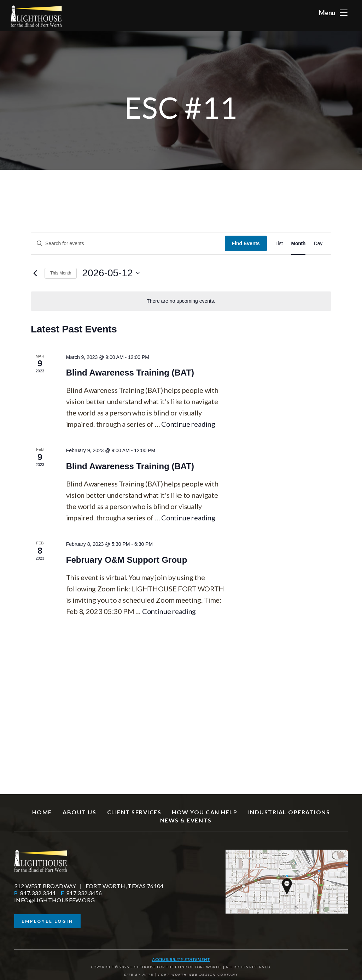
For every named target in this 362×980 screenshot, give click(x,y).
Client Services (134, 812)
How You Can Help (205, 812)
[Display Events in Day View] (318, 244)
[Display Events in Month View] (298, 244)
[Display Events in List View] (279, 244)
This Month (61, 273)
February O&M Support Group (127, 560)
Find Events (246, 243)
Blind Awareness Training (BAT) (130, 373)
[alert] (181, 301)
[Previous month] (35, 273)
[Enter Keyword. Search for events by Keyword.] (128, 244)
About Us (79, 812)
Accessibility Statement (181, 959)
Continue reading (188, 424)
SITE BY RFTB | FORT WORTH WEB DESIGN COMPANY (181, 975)
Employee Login (47, 921)
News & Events (186, 820)
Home (42, 812)
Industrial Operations (289, 812)
